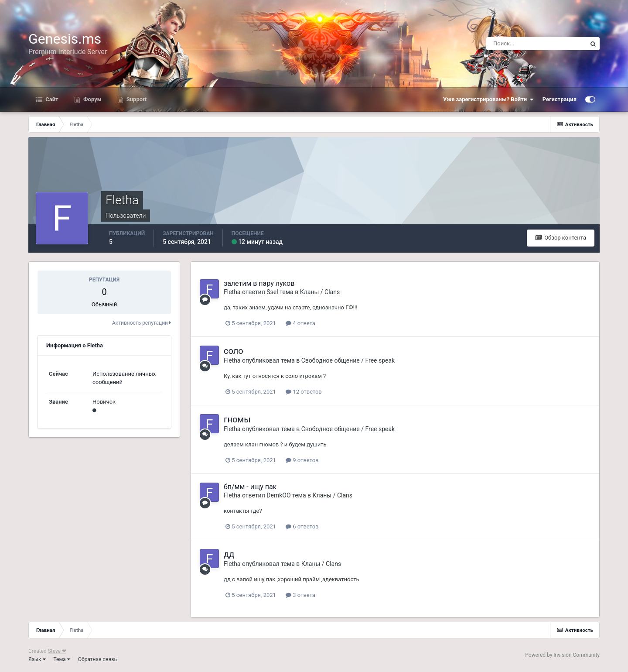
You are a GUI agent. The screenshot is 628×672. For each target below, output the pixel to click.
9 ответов (302, 460)
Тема (62, 659)
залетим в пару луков (259, 283)
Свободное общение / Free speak (348, 360)
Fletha (232, 292)
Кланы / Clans (320, 292)
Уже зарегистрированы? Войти (488, 99)
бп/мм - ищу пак (250, 487)
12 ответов (304, 392)
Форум (92, 99)
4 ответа (300, 323)
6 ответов (302, 526)
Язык (37, 659)
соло (234, 351)
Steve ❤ (57, 651)
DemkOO (278, 495)
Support (136, 99)
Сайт (51, 99)
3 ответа (300, 595)
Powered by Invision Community (562, 655)
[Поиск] (536, 44)
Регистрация (560, 99)
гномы (237, 419)
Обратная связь (97, 659)
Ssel (272, 292)
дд (229, 554)
